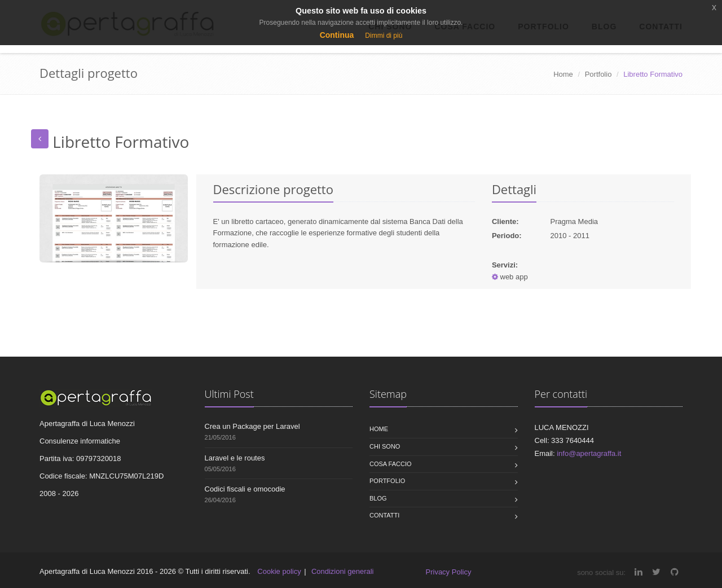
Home (563, 74)
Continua (337, 35)
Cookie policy (279, 571)
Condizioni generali (343, 571)
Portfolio (598, 74)
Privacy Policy (449, 572)
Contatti (384, 515)
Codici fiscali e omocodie (245, 489)
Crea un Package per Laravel (252, 426)
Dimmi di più (384, 36)
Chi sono (385, 446)
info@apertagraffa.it (589, 453)
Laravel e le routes (235, 458)
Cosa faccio (391, 464)
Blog (378, 498)
